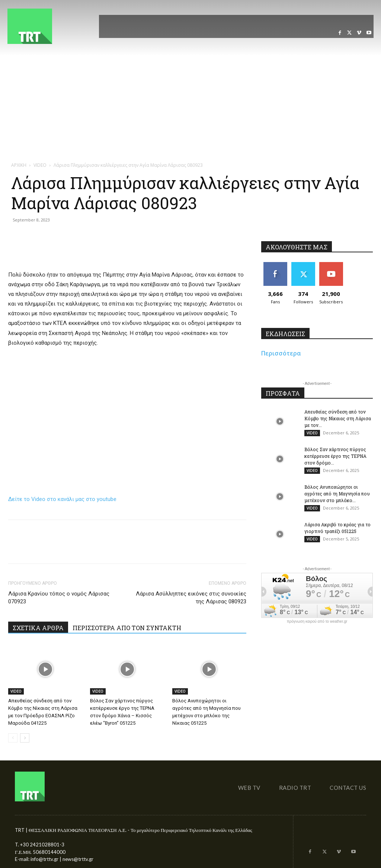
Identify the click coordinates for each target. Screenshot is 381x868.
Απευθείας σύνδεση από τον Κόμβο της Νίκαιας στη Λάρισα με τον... (338, 418)
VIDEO (16, 691)
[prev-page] (13, 738)
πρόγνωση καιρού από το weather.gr (317, 622)
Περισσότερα (281, 353)
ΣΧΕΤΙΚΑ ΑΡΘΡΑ (38, 628)
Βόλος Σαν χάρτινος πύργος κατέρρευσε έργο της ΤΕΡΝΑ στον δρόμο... (335, 456)
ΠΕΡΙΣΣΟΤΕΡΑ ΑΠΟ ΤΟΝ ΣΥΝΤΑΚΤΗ (127, 628)
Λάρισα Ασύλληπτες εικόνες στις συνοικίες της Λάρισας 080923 (191, 598)
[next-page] (25, 738)
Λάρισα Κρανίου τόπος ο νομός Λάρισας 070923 (59, 598)
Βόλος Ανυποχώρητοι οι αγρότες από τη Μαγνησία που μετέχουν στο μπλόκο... (337, 494)
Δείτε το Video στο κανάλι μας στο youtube (62, 499)
